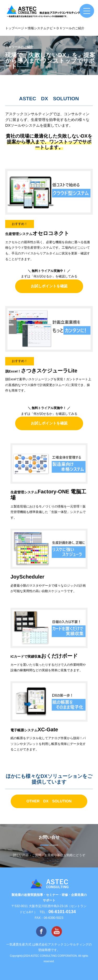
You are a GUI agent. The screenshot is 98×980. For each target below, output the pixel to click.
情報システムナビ (40, 28)
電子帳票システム (34, 730)
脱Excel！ (41, 371)
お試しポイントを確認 (49, 286)
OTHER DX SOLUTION (49, 801)
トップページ (15, 28)
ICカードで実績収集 (44, 657)
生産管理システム (37, 234)
